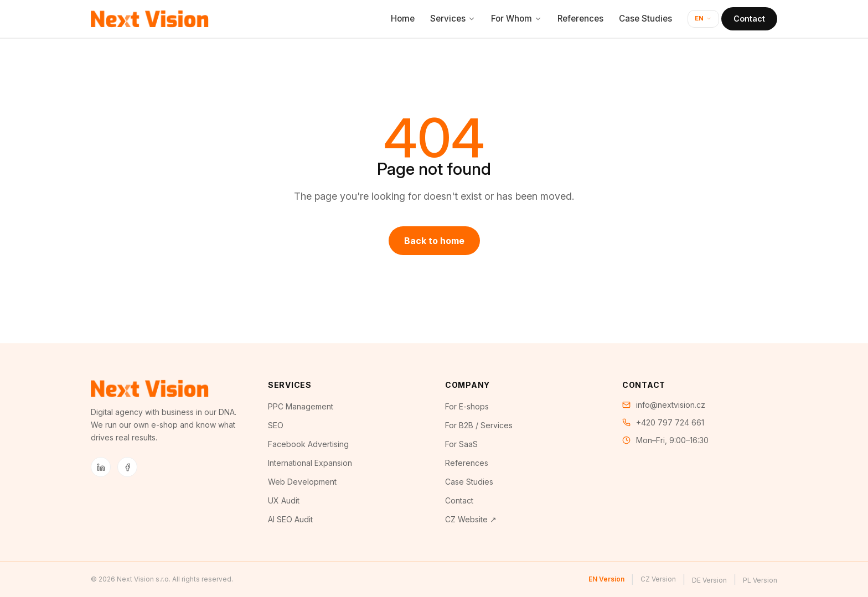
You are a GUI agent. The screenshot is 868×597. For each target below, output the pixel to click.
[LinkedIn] (101, 467)
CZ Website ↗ (471, 519)
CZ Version (658, 579)
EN (703, 18)
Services (453, 19)
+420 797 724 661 (670, 422)
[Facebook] (127, 467)
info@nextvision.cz (671, 405)
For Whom (516, 19)
